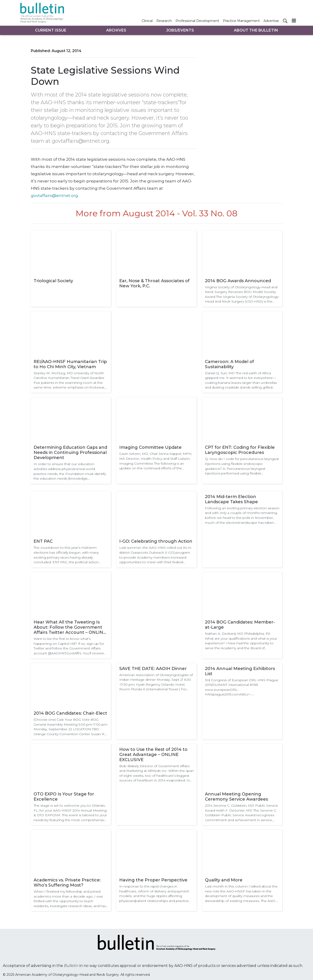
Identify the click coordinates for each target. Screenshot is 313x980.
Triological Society (53, 281)
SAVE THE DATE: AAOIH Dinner (153, 669)
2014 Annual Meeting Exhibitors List (240, 671)
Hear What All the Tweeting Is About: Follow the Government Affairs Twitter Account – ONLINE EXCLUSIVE (70, 627)
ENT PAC (43, 541)
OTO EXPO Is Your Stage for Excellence (64, 797)
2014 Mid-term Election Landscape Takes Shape (231, 499)
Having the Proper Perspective (153, 880)
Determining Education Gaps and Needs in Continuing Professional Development (70, 453)
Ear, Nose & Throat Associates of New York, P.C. (154, 283)
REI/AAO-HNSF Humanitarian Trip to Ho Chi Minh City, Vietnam (70, 364)
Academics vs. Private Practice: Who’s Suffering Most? (67, 883)
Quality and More (224, 880)
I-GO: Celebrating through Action (156, 541)
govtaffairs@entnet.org (54, 196)
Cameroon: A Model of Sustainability (229, 364)
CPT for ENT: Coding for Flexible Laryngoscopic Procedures (240, 450)
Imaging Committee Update (150, 447)
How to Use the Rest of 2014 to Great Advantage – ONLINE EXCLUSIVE (153, 755)
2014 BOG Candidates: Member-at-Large (240, 625)
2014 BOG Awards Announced (238, 281)
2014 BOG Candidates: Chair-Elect (70, 713)
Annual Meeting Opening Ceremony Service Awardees (236, 797)
